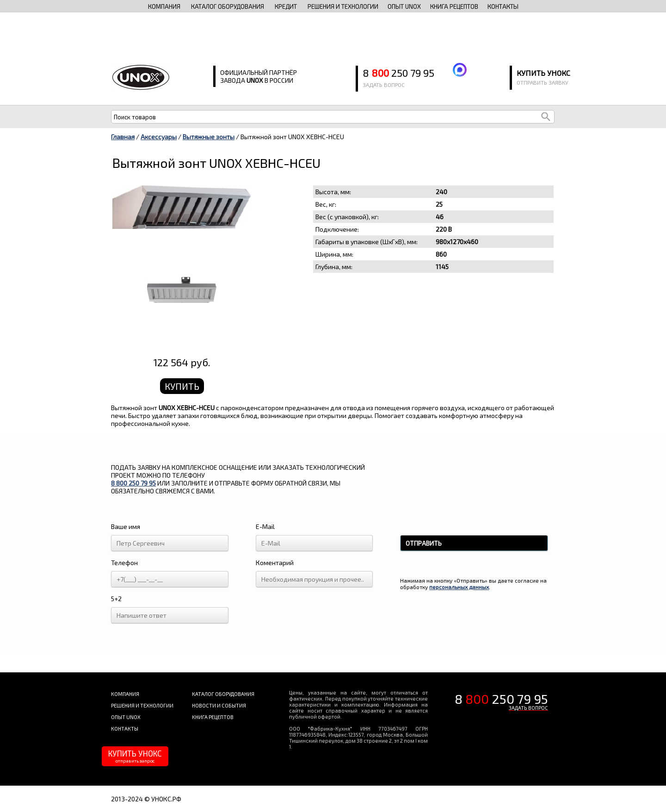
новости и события (219, 705)
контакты (503, 6)
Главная (123, 137)
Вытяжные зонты (209, 137)
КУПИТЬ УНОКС (135, 756)
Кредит (286, 6)
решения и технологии (343, 6)
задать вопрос (384, 85)
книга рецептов (454, 6)
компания (164, 6)
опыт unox (404, 6)
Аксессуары (159, 137)
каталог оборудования (228, 6)
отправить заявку (543, 82)
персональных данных (459, 587)
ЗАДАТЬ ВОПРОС (528, 708)
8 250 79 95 (398, 73)
